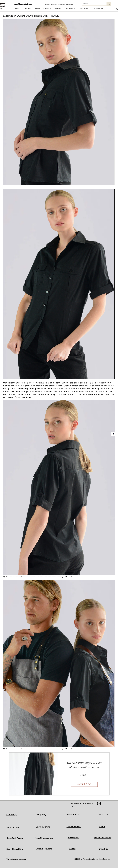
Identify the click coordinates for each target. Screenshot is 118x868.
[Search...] (93, 4)
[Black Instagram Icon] (99, 803)
